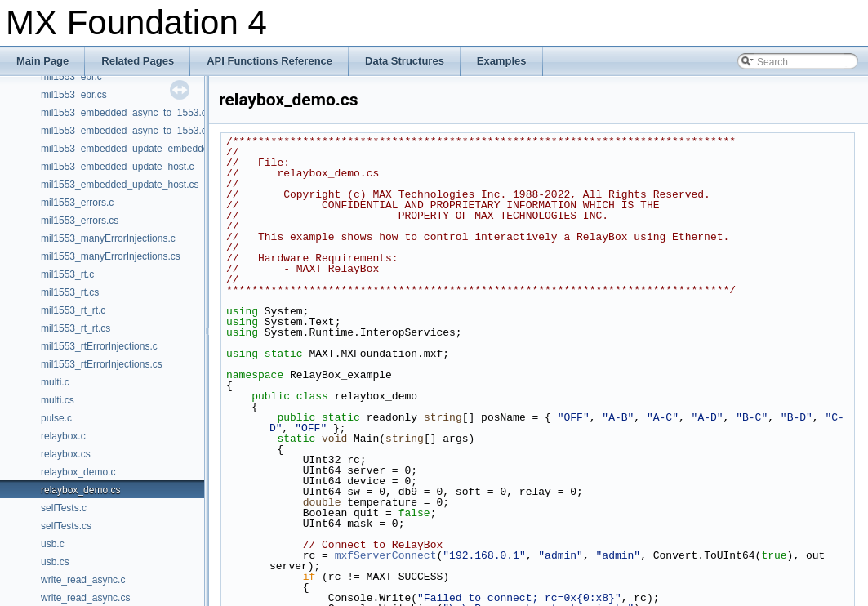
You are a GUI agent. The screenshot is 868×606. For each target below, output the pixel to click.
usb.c (53, 544)
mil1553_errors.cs (80, 221)
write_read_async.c (83, 580)
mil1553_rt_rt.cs (76, 328)
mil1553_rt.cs (70, 292)
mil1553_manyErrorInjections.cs (111, 256)
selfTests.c (64, 508)
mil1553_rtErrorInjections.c (99, 346)
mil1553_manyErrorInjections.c (108, 238)
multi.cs (58, 400)
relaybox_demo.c (78, 472)
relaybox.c (63, 436)
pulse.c (56, 418)
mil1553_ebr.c (71, 77)
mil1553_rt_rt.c (73, 310)
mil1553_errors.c (77, 203)
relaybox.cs (66, 454)
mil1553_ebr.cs (74, 95)
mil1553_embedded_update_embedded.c (131, 149)
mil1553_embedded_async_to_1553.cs (126, 131)
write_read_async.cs (85, 598)
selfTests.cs (66, 526)
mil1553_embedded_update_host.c (117, 167)
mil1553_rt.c (67, 274)
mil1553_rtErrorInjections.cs (102, 364)
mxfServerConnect (386, 555)
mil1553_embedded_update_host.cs (120, 185)
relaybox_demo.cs (80, 490)
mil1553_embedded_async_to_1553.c (124, 113)
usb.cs (55, 562)
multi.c (55, 382)
